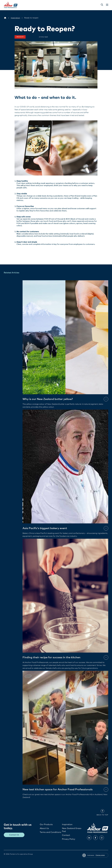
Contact (66, 835)
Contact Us (14, 835)
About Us (44, 828)
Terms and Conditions (50, 832)
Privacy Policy (69, 839)
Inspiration (67, 824)
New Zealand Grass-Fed (72, 830)
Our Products (46, 824)
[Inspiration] (15, 18)
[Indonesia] (5, 18)
